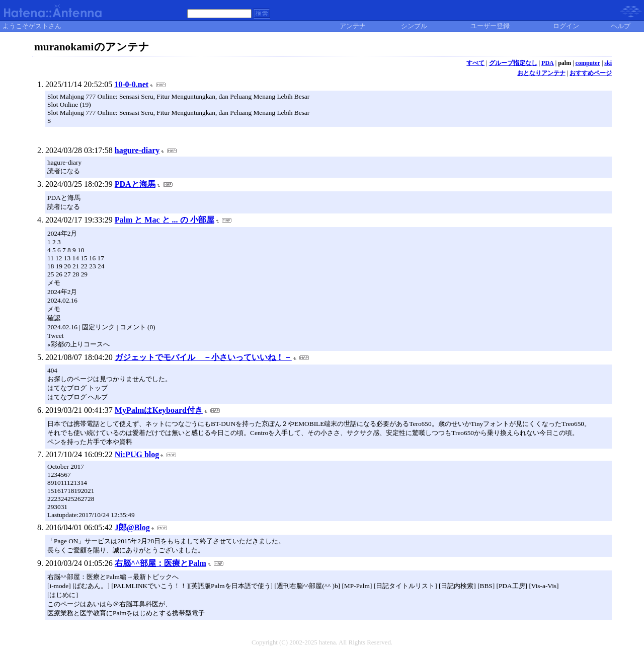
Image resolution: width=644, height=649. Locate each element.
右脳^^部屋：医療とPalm (160, 563)
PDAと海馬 (135, 184)
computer (588, 63)
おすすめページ (591, 73)
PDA (548, 63)
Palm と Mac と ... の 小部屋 (165, 220)
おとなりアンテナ (541, 73)
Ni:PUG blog (137, 454)
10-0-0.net (131, 84)
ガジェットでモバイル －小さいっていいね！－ (203, 357)
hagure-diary (137, 150)
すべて (475, 63)
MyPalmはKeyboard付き (159, 410)
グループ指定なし (513, 63)
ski (608, 63)
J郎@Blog (132, 527)
